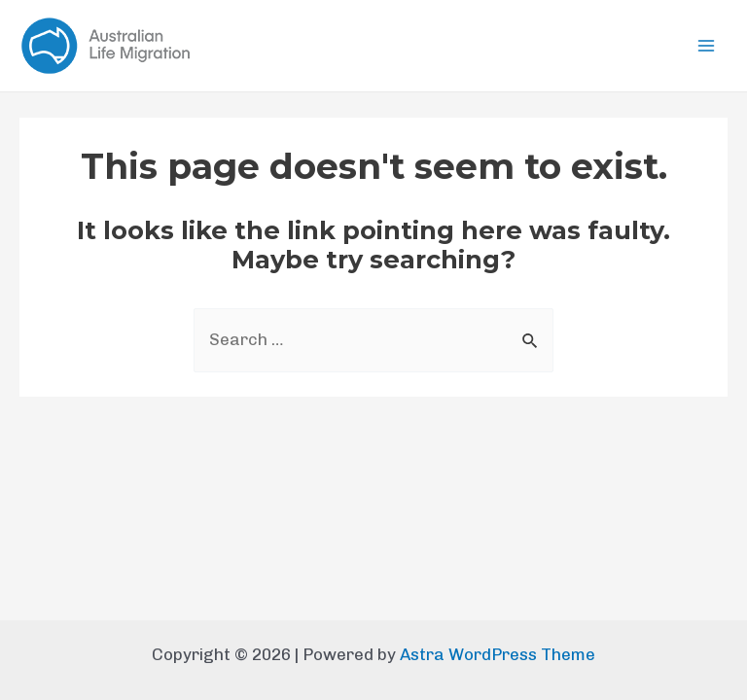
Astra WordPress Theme (498, 654)
